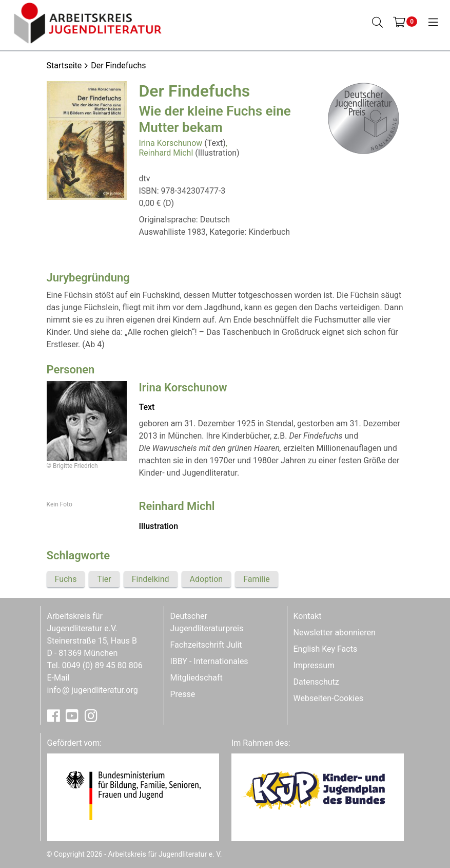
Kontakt (308, 616)
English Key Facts (326, 649)
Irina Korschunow (171, 143)
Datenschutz (316, 682)
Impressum (314, 665)
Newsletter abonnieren (335, 633)
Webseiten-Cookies (328, 698)
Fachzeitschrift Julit (206, 645)
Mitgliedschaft (197, 678)
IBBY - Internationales (209, 661)
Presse (183, 694)
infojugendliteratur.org (93, 690)
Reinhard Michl (166, 153)
